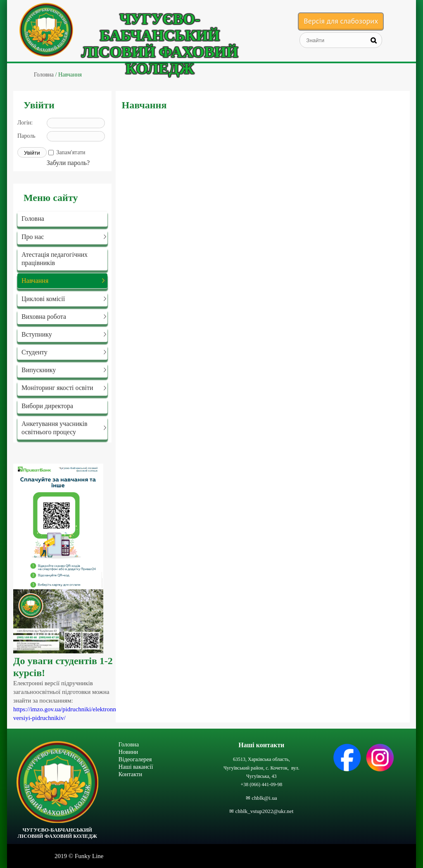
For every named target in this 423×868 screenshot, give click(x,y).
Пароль (26, 136)
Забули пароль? (68, 163)
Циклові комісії (43, 299)
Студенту (34, 352)
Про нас (33, 237)
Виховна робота (44, 317)
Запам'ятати (71, 152)
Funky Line (89, 856)
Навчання (35, 281)
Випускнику (39, 370)
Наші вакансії (136, 767)
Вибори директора (47, 406)
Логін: (25, 123)
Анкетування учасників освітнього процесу (54, 428)
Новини (128, 752)
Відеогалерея (135, 759)
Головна (33, 219)
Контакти (130, 774)
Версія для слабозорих (341, 21)
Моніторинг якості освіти (57, 388)
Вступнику (37, 334)
